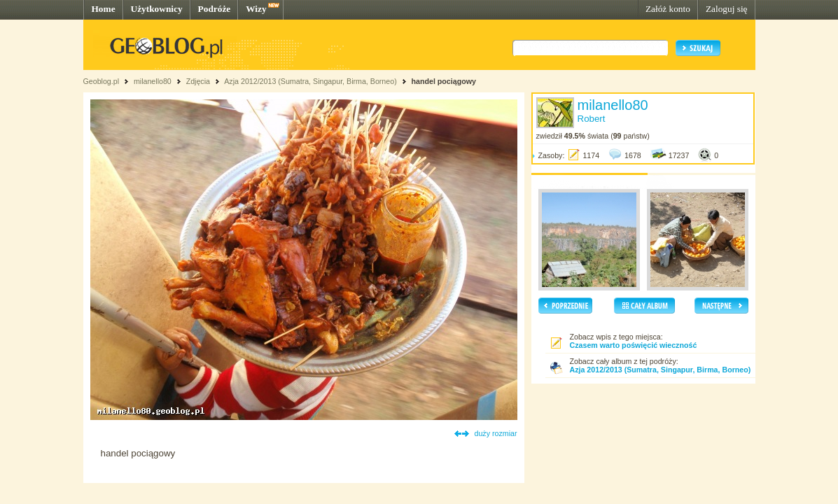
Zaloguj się (727, 9)
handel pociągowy (444, 81)
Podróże (215, 9)
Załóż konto (668, 9)
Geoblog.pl (102, 81)
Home (104, 9)
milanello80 (153, 81)
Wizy (256, 9)
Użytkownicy (157, 9)
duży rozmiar (496, 433)
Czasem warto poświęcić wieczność (634, 345)
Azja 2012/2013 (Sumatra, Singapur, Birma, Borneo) (310, 81)
